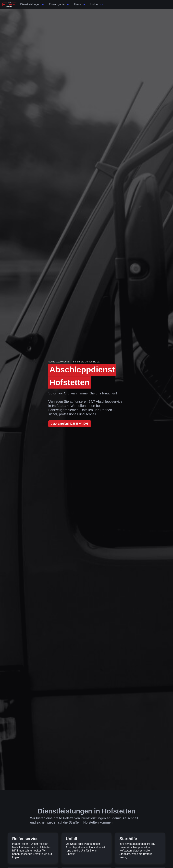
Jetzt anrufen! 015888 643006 (70, 424)
